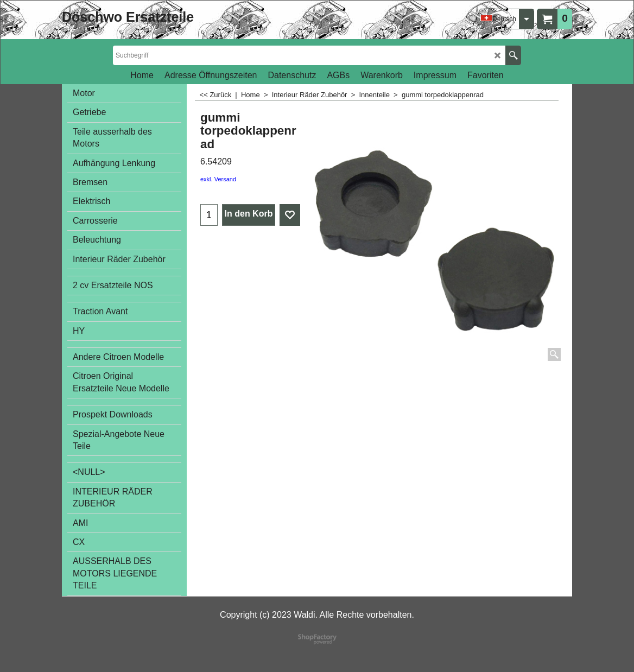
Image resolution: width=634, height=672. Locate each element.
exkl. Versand (218, 179)
